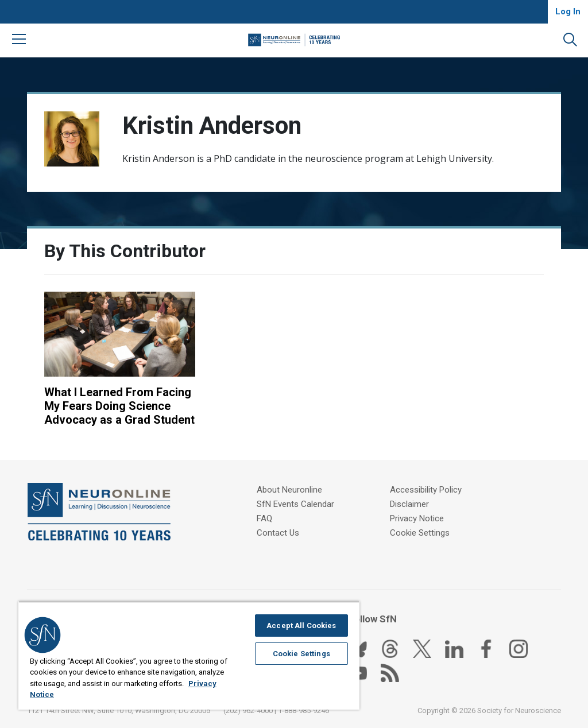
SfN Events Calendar (295, 504)
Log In (568, 11)
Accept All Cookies (301, 626)
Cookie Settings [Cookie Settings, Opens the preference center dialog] (301, 654)
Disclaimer (409, 504)
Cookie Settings (420, 533)
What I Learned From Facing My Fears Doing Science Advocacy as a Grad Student (119, 406)
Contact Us (278, 533)
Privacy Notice (417, 518)
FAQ (264, 518)
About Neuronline (289, 490)
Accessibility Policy (426, 490)
